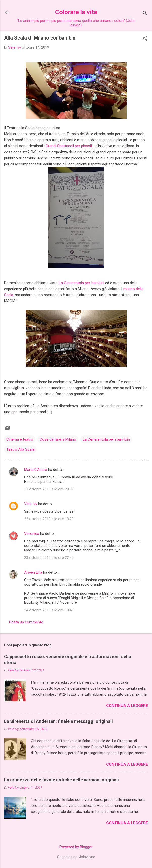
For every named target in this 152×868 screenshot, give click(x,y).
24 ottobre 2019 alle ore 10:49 (49, 610)
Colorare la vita (76, 12)
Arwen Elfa (33, 572)
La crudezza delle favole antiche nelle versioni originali (62, 780)
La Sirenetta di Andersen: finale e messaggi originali (58, 721)
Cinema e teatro (20, 439)
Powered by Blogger (76, 847)
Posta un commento (26, 622)
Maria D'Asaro (36, 470)
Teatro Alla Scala (20, 449)
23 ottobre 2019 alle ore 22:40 (49, 558)
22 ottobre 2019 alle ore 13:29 (49, 519)
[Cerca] (145, 14)
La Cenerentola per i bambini (106, 439)
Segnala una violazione (76, 857)
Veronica (32, 534)
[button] (145, 39)
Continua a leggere (127, 706)
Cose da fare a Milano (58, 439)
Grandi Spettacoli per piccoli (69, 146)
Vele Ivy (31, 504)
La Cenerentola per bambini (81, 283)
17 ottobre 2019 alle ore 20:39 (49, 489)
